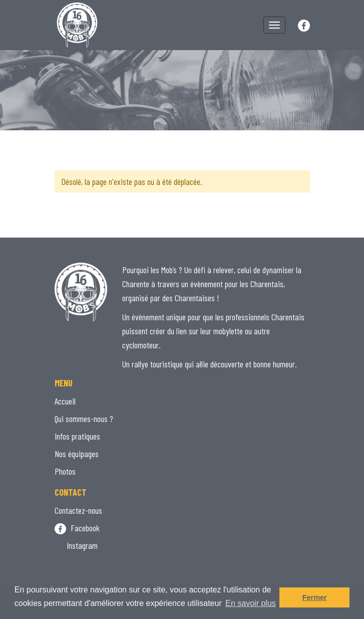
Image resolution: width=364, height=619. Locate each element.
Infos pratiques (77, 436)
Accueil (65, 401)
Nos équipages (77, 454)
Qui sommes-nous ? (84, 419)
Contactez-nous (78, 510)
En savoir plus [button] (251, 603)
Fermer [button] (315, 597)
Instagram (76, 545)
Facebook (77, 528)
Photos (65, 471)
